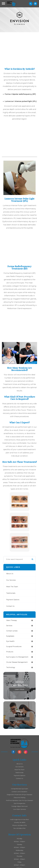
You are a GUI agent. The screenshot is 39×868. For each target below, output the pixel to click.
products (10, 652)
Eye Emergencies (19, 803)
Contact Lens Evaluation (19, 792)
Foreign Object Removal (19, 806)
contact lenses (12, 631)
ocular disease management (17, 662)
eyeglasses (10, 636)
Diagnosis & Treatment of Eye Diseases (19, 795)
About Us (10, 574)
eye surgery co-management (17, 657)
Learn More (19, 689)
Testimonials (11, 593)
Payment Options (13, 600)
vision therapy (12, 620)
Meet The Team (12, 587)
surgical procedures (14, 647)
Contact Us (10, 606)
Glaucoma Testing (19, 797)
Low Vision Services (19, 809)
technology (11, 667)
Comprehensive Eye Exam (19, 789)
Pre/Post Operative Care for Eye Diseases (19, 800)
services (9, 626)
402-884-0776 (22, 825)
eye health (10, 641)
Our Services (11, 580)
